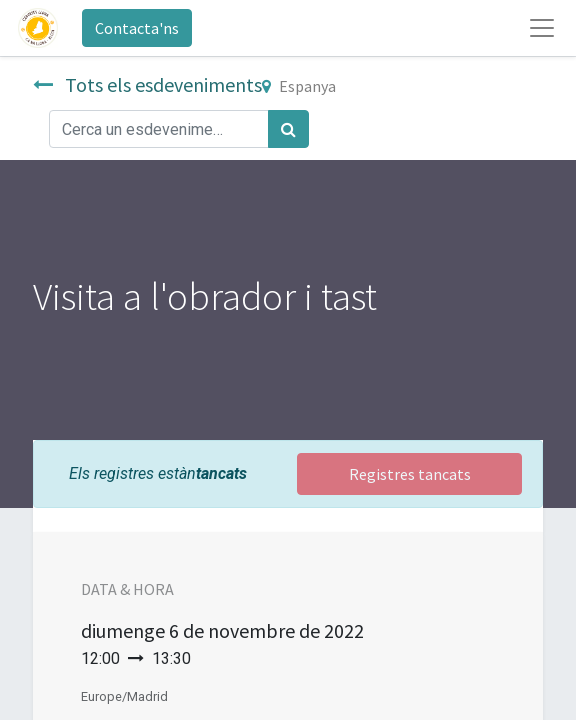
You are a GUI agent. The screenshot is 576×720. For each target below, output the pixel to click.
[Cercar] (288, 129)
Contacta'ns (137, 28)
